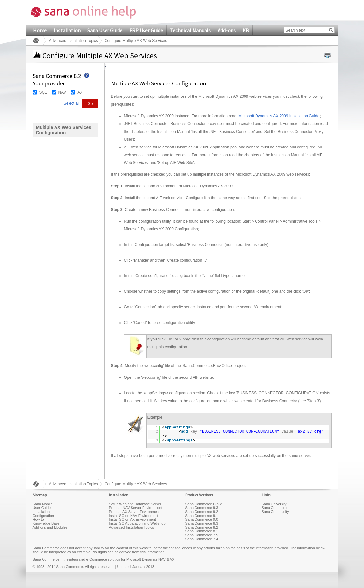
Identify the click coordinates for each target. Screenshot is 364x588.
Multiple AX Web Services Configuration (64, 130)
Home (40, 30)
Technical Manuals (190, 30)
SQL (43, 92)
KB (246, 30)
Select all (72, 103)
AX (80, 92)
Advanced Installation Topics (74, 41)
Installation (67, 30)
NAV (62, 92)
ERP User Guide (146, 30)
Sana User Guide (105, 30)
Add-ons (227, 30)
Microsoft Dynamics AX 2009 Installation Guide (279, 116)
